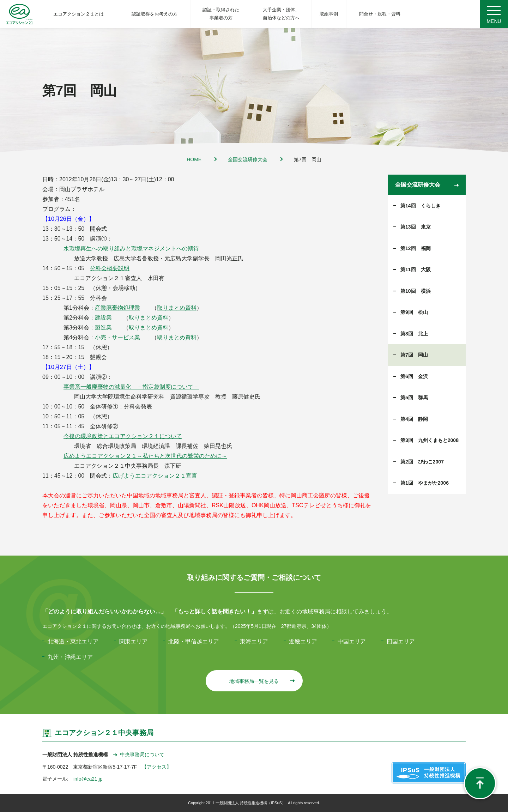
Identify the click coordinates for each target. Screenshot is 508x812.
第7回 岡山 (414, 355)
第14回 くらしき (421, 206)
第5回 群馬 (414, 398)
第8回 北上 (414, 334)
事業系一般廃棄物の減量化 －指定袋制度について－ (131, 387)
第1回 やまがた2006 (425, 483)
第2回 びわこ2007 (422, 462)
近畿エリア (303, 641)
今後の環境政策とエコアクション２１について (123, 436)
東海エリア (254, 641)
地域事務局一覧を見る (262, 681)
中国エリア (352, 641)
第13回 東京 (416, 227)
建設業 (103, 318)
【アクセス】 (157, 767)
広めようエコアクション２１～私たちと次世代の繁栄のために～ (145, 456)
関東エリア (133, 641)
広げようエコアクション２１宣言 (155, 476)
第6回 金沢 (414, 376)
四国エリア (401, 641)
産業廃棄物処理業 (117, 308)
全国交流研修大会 (248, 159)
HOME (194, 159)
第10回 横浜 (416, 291)
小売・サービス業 (117, 337)
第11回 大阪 (416, 269)
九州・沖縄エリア (70, 657)
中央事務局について (139, 755)
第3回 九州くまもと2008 (430, 440)
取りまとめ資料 (177, 308)
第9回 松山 (414, 312)
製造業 (103, 328)
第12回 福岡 (416, 248)
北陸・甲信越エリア (194, 641)
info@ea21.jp (88, 779)
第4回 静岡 (414, 419)
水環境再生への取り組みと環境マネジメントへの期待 (131, 249)
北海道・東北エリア (73, 641)
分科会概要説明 (110, 268)
